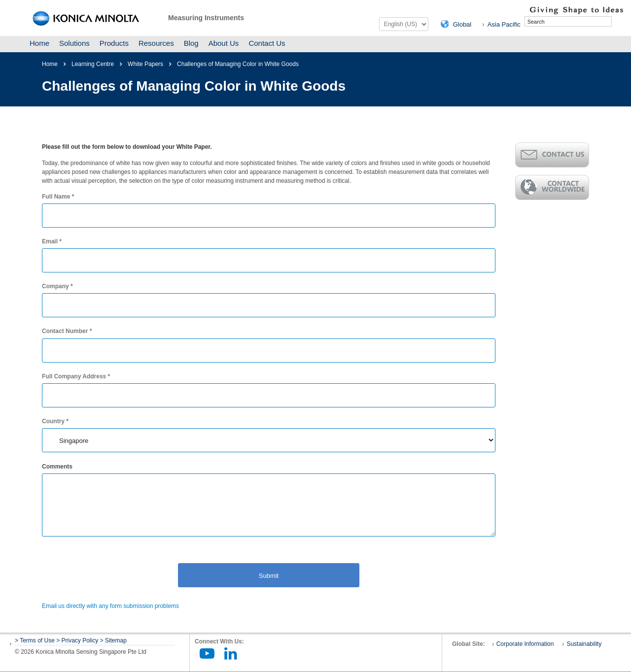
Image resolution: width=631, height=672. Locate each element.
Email (52, 241)
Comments (57, 467)
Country (55, 421)
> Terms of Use (35, 640)
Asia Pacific (504, 24)
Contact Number (67, 331)
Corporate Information (525, 644)
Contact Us (267, 43)
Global (462, 24)
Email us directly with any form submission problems (110, 606)
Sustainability (584, 644)
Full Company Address (76, 376)
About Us (224, 43)
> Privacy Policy (77, 640)
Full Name (58, 197)
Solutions (74, 43)
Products (114, 43)
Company (57, 286)
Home (39, 43)
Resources (156, 43)
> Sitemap (113, 640)
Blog (191, 43)
